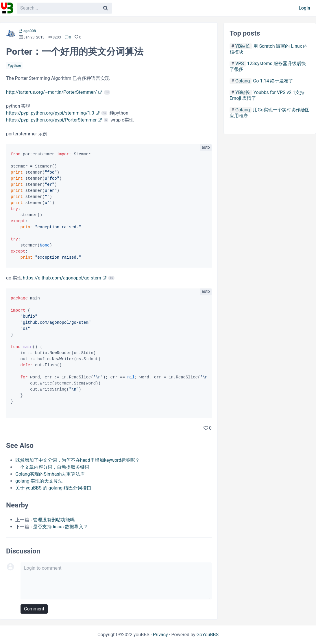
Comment (34, 609)
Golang (243, 81)
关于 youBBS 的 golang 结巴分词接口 (53, 488)
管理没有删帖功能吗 (54, 520)
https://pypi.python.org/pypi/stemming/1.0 (50, 113)
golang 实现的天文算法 (39, 481)
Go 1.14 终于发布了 (273, 81)
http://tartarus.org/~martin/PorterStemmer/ (51, 92)
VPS (240, 64)
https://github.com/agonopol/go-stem (62, 278)
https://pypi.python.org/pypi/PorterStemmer (51, 120)
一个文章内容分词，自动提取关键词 (52, 467)
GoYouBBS (207, 635)
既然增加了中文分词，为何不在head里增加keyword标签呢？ (77, 460)
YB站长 (243, 46)
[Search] (106, 8)
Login (304, 8)
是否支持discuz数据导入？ (60, 527)
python (15, 66)
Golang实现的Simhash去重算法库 (50, 474)
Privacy (160, 635)
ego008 (30, 31)
